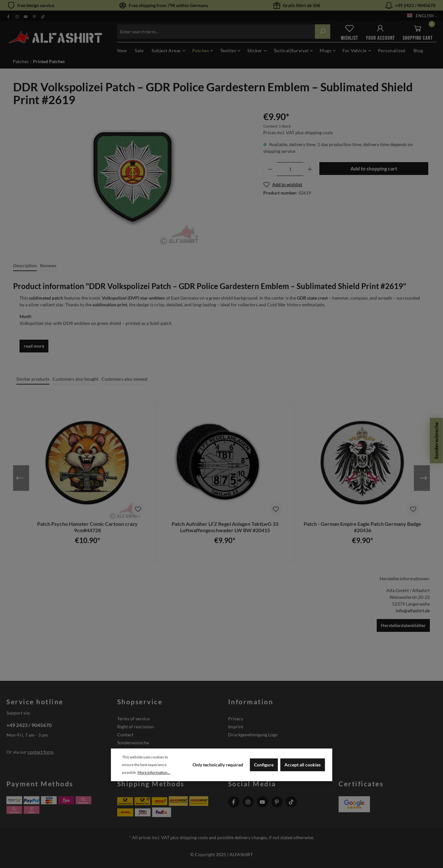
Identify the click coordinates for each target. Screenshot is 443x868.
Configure (264, 765)
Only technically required (218, 765)
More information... (154, 772)
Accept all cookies (303, 765)
